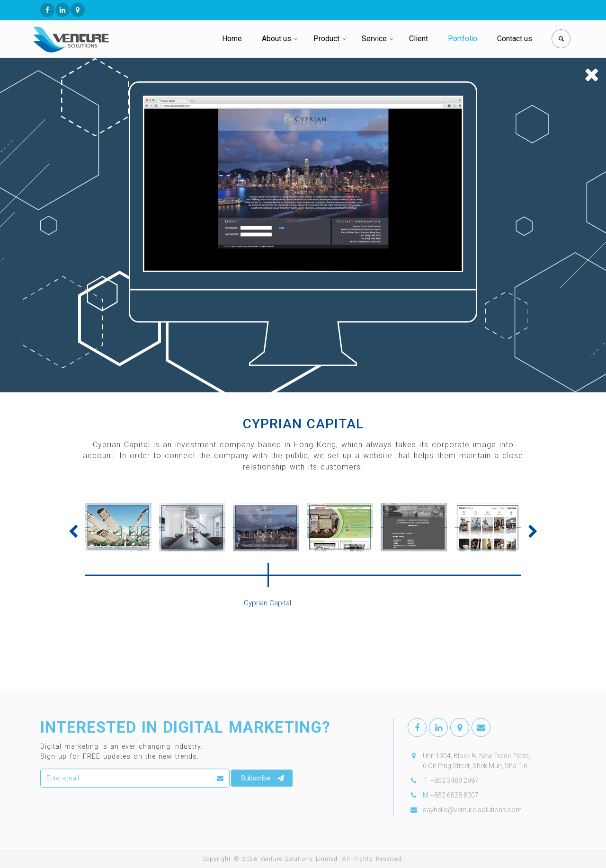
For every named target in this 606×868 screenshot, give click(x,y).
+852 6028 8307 (454, 795)
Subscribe (263, 778)
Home (232, 39)
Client (419, 39)
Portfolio (463, 39)
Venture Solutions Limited (299, 859)
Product (326, 39)
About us (276, 39)
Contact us (515, 39)
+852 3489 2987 (454, 780)
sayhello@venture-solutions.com (472, 810)
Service (374, 39)
